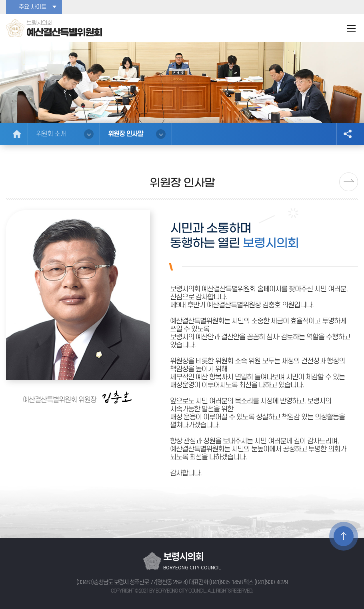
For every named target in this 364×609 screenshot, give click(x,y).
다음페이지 (349, 182)
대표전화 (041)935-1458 (216, 582)
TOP (344, 536)
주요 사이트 (33, 7)
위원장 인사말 (126, 134)
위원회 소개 (51, 134)
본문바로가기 (0, 0)
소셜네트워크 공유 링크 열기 (347, 134)
